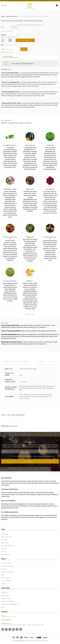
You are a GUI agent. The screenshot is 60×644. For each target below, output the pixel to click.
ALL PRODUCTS (6, 555)
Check (24, 49)
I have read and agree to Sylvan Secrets (32, 456)
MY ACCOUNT (5, 596)
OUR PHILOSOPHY (6, 563)
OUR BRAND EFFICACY (7, 566)
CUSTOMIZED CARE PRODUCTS (10, 604)
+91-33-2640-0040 (6, 621)
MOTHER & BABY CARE (8, 546)
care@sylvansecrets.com (9, 617)
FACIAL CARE (5, 534)
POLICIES (4, 569)
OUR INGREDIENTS (6, 581)
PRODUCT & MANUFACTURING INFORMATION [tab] (17, 362)
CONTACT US (5, 593)
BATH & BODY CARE (7, 537)
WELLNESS (4, 549)
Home (3, 16)
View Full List (30, 315)
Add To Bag (25, 40)
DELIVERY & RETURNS (7, 602)
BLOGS (3, 607)
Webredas (45, 641)
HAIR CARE (4, 540)
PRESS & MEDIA (6, 578)
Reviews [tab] (53, 362)
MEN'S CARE (5, 543)
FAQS (3, 575)
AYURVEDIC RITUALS (11, 16)
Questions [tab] (41, 362)
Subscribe (30, 461)
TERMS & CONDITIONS (8, 572)
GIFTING (4, 552)
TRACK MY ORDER (6, 599)
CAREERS (4, 584)
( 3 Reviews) (9, 31)
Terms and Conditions (45, 456)
